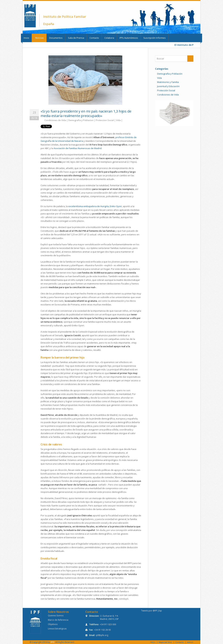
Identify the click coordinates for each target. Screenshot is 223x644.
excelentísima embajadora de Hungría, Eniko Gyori (95, 206)
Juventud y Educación (168, 86)
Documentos (56, 38)
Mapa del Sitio (165, 642)
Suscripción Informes (155, 38)
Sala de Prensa (76, 38)
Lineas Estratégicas (57, 629)
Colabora (109, 38)
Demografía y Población (170, 74)
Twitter (174, 29)
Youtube (193, 29)
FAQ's (153, 642)
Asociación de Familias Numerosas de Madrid (78, 148)
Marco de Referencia (58, 620)
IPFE (52, 642)
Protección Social (166, 90)
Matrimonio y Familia (168, 82)
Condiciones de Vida (55, 120)
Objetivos (53, 624)
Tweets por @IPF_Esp (151, 611)
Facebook (184, 29)
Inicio (26, 38)
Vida (118, 120)
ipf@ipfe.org (102, 635)
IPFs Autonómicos (129, 38)
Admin (190, 642)
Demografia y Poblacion (81, 120)
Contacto (94, 38)
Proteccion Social (105, 120)
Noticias (40, 38)
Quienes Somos (56, 616)
